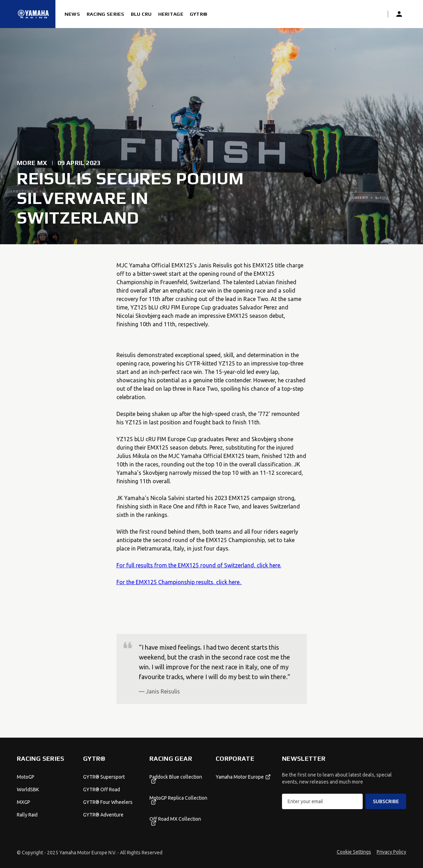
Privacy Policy (391, 852)
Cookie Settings (354, 852)
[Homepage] (33, 14)
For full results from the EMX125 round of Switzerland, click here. (199, 565)
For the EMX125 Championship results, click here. (179, 582)
